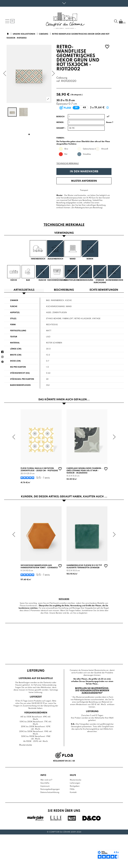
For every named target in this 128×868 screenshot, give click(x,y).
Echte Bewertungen (104, 290)
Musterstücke (76, 780)
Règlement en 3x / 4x (64, 761)
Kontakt (73, 792)
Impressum (45, 786)
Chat (46, 613)
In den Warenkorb (84, 172)
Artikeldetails (24, 290)
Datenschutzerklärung (50, 792)
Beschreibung (64, 290)
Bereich (60, 117)
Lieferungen (75, 783)
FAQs (72, 789)
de (12, 21)
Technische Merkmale (68, 163)
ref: (58, 81)
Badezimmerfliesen (20, 385)
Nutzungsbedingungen (50, 789)
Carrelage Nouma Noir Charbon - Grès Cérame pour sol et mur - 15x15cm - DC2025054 (84, 471)
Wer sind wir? (46, 780)
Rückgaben (75, 786)
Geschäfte (45, 783)
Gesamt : (61, 128)
